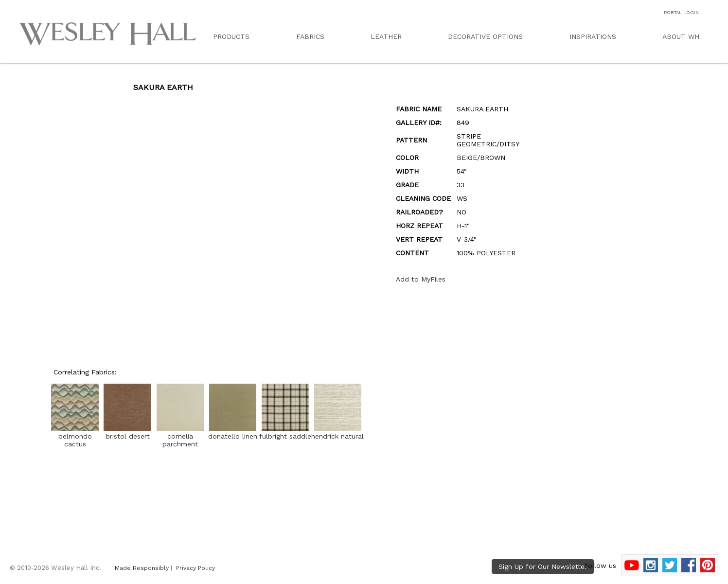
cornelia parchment (180, 436)
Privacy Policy (195, 568)
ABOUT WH (681, 36)
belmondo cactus (75, 436)
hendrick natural (337, 432)
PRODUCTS (231, 36)
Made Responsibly (142, 568)
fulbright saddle (285, 432)
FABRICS (310, 36)
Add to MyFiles (421, 279)
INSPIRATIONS (593, 36)
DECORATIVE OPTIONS (485, 36)
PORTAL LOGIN (681, 12)
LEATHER (386, 36)
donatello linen (233, 432)
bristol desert (127, 432)
